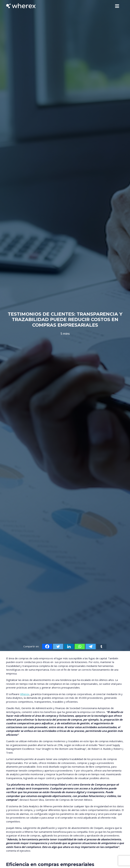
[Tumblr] (101, 646)
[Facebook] (47, 646)
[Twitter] (58, 646)
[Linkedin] (69, 646)
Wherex (25, 694)
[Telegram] (91, 646)
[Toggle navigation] (117, 6)
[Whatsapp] (80, 646)
